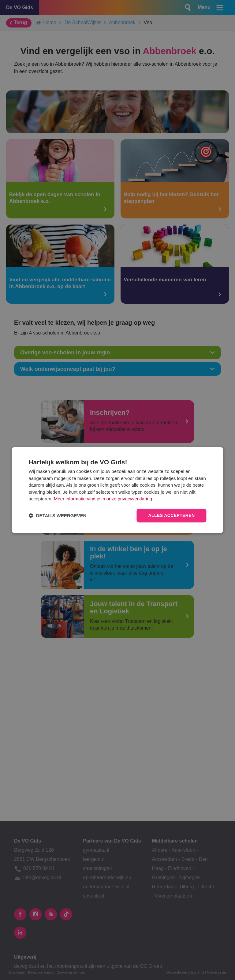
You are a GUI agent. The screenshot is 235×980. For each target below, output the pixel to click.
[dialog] (117, 490)
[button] (57, 516)
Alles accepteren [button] (171, 515)
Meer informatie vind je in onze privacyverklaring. (104, 499)
